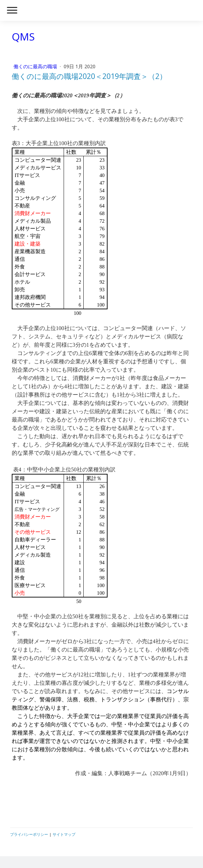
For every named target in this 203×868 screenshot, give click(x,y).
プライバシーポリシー (29, 834)
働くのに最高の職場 (36, 66)
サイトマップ (64, 834)
